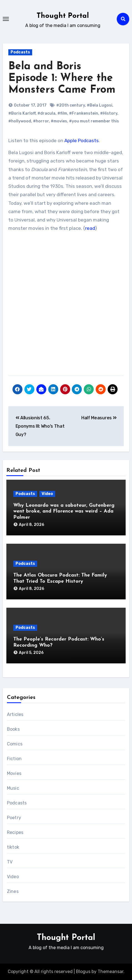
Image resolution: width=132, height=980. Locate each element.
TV (10, 862)
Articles (15, 714)
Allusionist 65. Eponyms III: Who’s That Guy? (40, 426)
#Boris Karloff (22, 113)
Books (13, 729)
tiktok (13, 847)
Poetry (14, 818)
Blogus (83, 972)
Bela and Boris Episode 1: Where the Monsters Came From (62, 78)
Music (13, 788)
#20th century (71, 105)
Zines (13, 891)
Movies (14, 773)
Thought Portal (63, 16)
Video (47, 494)
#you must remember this (94, 121)
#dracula (46, 113)
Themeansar (111, 972)
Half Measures (99, 418)
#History (109, 113)
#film (62, 113)
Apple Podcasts (82, 141)
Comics (15, 744)
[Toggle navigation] (6, 19)
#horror (41, 121)
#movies (59, 121)
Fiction (14, 759)
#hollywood (20, 121)
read (90, 228)
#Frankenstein (84, 113)
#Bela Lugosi (100, 105)
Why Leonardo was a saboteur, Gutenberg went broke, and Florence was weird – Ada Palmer (64, 511)
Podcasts (20, 52)
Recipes (15, 832)
